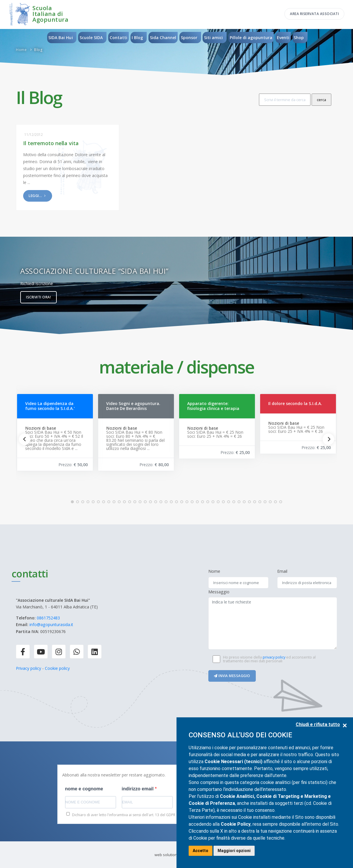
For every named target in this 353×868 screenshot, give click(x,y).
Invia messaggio (232, 676)
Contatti (118, 38)
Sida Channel (163, 38)
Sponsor (189, 38)
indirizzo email (138, 789)
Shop (299, 38)
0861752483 (48, 618)
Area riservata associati (314, 14)
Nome (214, 571)
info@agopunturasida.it (51, 624)
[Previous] (25, 439)
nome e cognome (84, 789)
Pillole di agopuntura (251, 38)
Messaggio (219, 592)
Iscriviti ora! (38, 297)
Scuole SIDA (91, 38)
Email (282, 571)
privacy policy (274, 657)
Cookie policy (57, 668)
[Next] (328, 439)
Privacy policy (29, 668)
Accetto (201, 851)
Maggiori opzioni (234, 851)
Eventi (283, 38)
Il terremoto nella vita (51, 143)
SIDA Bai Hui (60, 38)
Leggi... (38, 196)
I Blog (137, 38)
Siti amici (214, 38)
